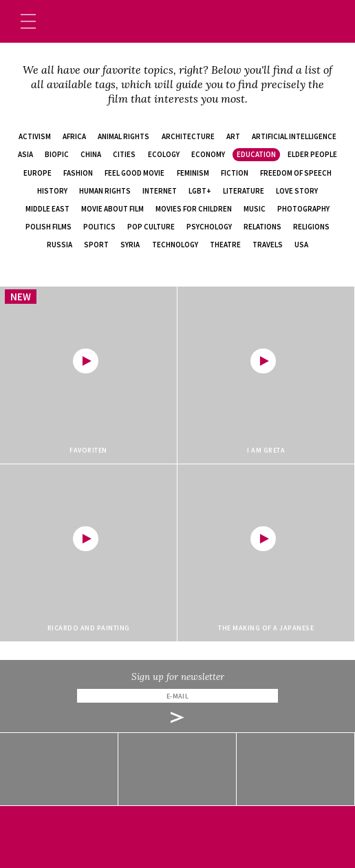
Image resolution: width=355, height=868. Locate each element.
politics (99, 227)
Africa (74, 136)
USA (301, 245)
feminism (193, 173)
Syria (130, 245)
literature (244, 191)
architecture (188, 136)
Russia (60, 245)
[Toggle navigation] (28, 21)
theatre (225, 245)
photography (303, 209)
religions (311, 227)
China (91, 154)
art (233, 136)
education (256, 154)
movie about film (112, 209)
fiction (235, 173)
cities (124, 154)
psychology (209, 227)
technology (175, 245)
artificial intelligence (294, 136)
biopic (57, 154)
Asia (25, 154)
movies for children (194, 209)
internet (160, 191)
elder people (312, 154)
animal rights (123, 136)
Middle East (47, 209)
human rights (105, 191)
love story (297, 191)
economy (208, 154)
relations (262, 227)
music (255, 209)
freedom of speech (296, 173)
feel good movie (135, 173)
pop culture (151, 227)
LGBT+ (200, 191)
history (52, 191)
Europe (37, 173)
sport (96, 245)
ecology (164, 154)
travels (268, 245)
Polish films (49, 227)
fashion (78, 173)
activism (35, 136)
